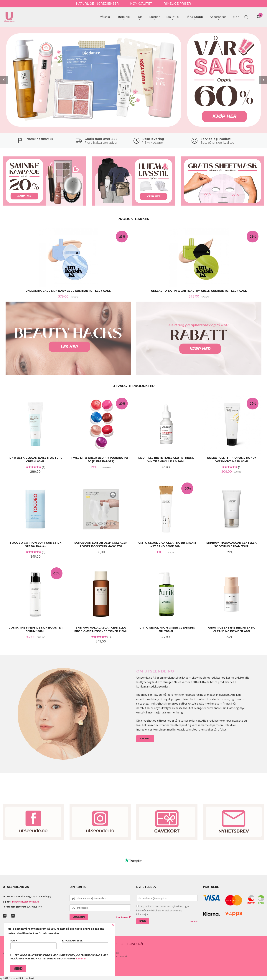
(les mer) (81, 959)
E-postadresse (85, 944)
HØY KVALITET (141, 4)
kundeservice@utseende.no (26, 901)
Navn (33, 944)
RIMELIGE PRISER (177, 4)
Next (263, 80)
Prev (4, 80)
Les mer (194, 921)
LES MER (145, 738)
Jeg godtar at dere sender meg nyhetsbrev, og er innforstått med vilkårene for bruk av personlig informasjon (163, 910)
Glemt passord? (123, 917)
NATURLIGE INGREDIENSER (97, 4)
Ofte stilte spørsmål (129, 943)
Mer (236, 17)
